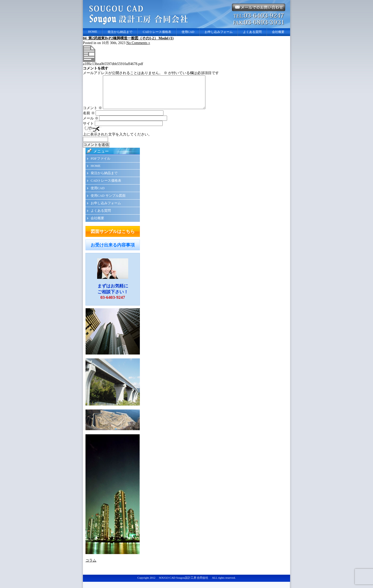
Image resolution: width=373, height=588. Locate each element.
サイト (88, 130)
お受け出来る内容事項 (113, 251)
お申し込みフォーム (219, 32)
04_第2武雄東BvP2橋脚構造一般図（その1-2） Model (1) (128, 38)
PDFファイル (101, 165)
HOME (93, 32)
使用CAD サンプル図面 (108, 202)
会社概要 (278, 32)
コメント (92, 114)
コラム (91, 567)
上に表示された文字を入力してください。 (117, 141)
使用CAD (188, 32)
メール (91, 125)
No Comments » (138, 43)
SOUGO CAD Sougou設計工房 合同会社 (184, 584)
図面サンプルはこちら (113, 238)
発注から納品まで (120, 32)
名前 (89, 119)
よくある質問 (252, 32)
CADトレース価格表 (157, 32)
